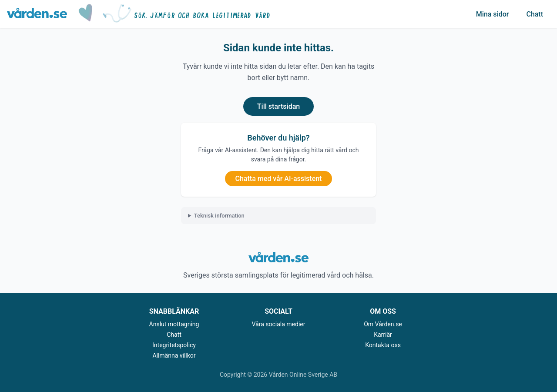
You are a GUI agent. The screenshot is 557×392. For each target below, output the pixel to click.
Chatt (535, 14)
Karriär (383, 335)
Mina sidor (493, 14)
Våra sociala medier (279, 324)
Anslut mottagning (174, 324)
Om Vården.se (383, 324)
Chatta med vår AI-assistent (279, 179)
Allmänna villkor (174, 355)
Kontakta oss (383, 345)
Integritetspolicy (174, 345)
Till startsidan (278, 106)
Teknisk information (219, 216)
